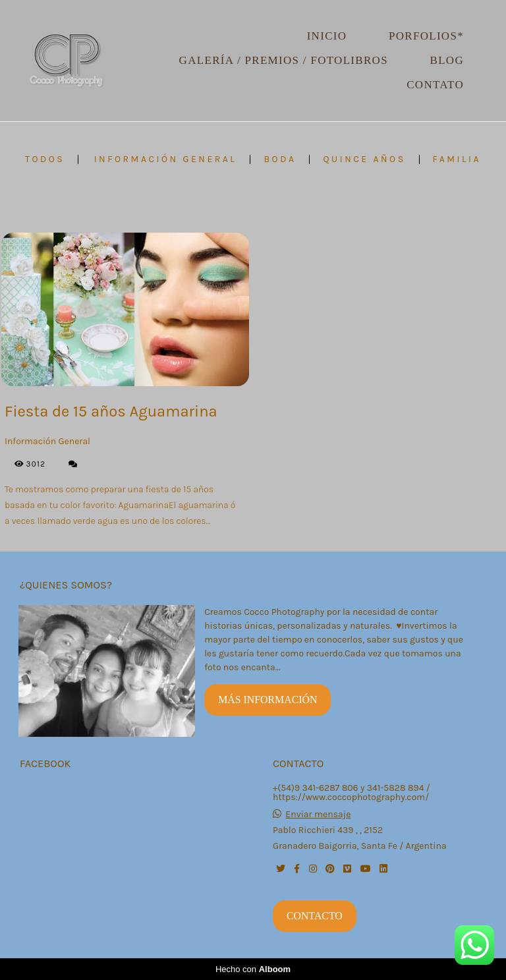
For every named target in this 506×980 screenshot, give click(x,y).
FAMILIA (457, 159)
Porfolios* (426, 36)
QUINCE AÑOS (364, 159)
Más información (267, 700)
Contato (435, 85)
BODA (280, 159)
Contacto (315, 916)
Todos (45, 159)
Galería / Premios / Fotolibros (284, 60)
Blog (447, 60)
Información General (166, 159)
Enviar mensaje (318, 815)
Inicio (327, 36)
